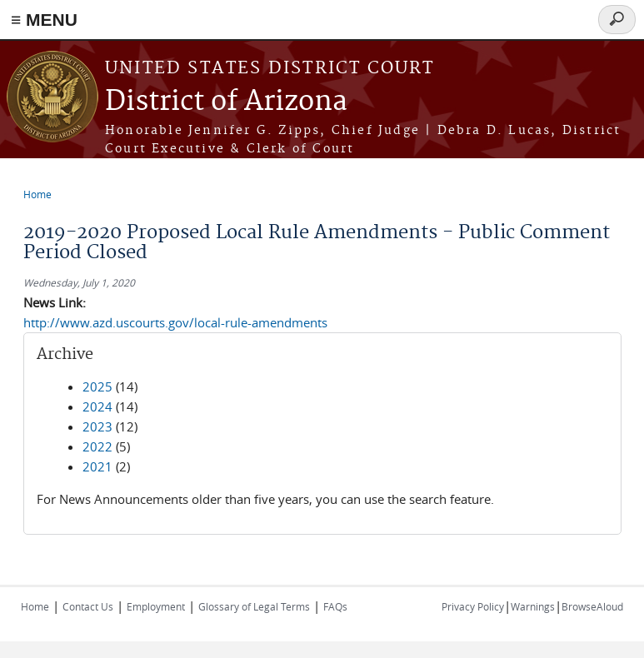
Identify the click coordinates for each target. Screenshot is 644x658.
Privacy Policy (473, 606)
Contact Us (88, 606)
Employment (156, 606)
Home (37, 194)
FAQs (335, 606)
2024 (97, 406)
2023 (97, 426)
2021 (97, 466)
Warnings (533, 606)
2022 (97, 446)
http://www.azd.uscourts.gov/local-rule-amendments (175, 322)
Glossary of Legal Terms (254, 606)
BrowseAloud (592, 606)
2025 (97, 386)
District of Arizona (226, 102)
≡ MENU (44, 20)
